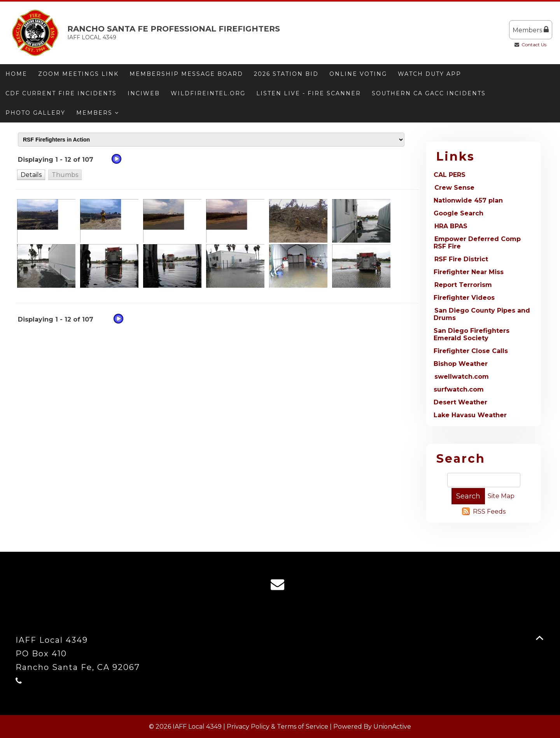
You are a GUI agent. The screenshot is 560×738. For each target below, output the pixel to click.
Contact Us (534, 45)
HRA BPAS (451, 226)
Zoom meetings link (78, 74)
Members (531, 30)
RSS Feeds (489, 512)
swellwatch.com (462, 377)
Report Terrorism (463, 285)
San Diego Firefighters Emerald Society (472, 334)
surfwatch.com (459, 389)
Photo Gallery (35, 113)
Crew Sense (454, 188)
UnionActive (392, 727)
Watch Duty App (430, 74)
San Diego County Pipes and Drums (482, 314)
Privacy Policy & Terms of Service (277, 727)
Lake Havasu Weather (470, 415)
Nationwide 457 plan (468, 200)
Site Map (501, 496)
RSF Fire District (461, 259)
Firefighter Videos (464, 298)
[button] (31, 175)
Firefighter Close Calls (471, 351)
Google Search (458, 213)
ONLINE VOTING (358, 74)
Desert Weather (460, 402)
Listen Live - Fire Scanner (309, 93)
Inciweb (144, 93)
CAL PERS (450, 175)
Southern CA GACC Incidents (429, 93)
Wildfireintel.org (208, 93)
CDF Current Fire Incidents (61, 93)
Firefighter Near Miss (469, 272)
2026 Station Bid (286, 74)
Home (16, 74)
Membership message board (186, 74)
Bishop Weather (461, 364)
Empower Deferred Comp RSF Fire (477, 243)
